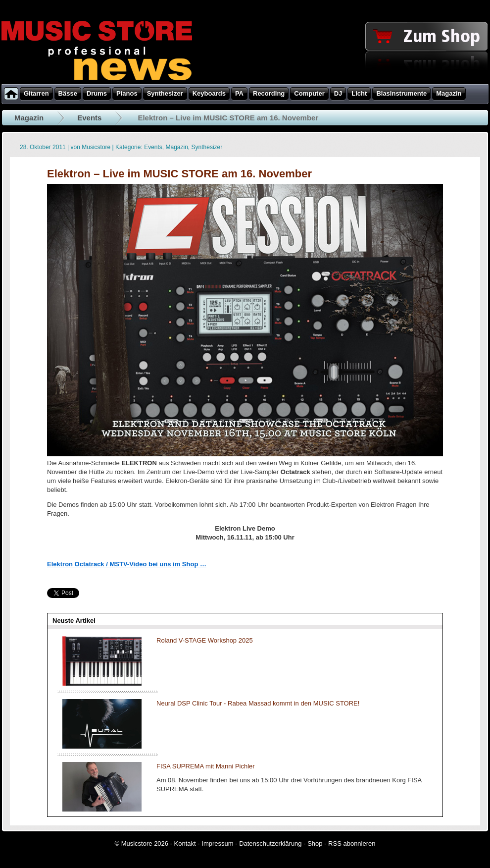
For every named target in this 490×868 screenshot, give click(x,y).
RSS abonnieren (352, 843)
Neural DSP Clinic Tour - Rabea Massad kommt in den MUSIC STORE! (258, 703)
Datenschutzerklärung (270, 843)
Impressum (217, 843)
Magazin (29, 118)
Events (89, 118)
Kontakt (185, 843)
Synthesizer (207, 147)
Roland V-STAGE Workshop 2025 (205, 640)
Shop (315, 843)
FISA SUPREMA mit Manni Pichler (206, 766)
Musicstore (96, 147)
